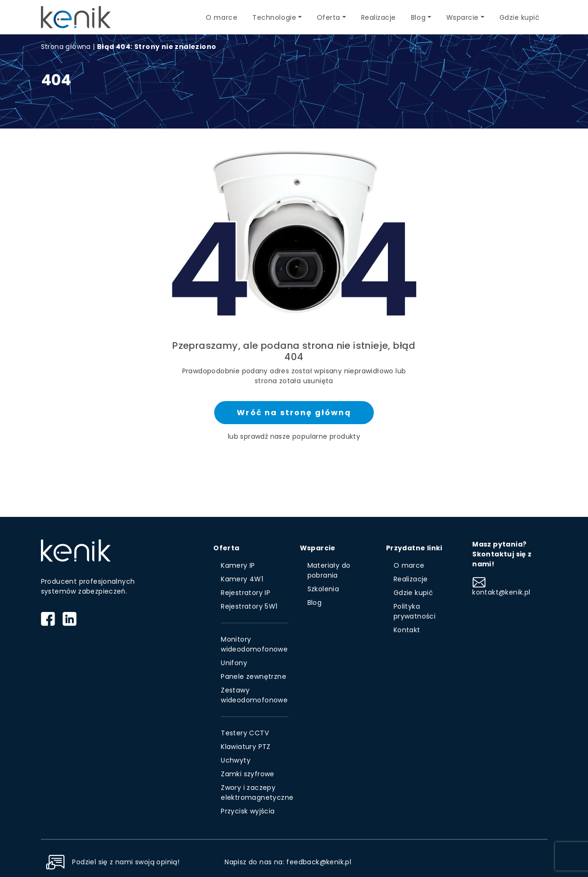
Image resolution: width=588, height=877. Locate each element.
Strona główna (66, 47)
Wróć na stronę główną (294, 413)
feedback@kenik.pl (319, 862)
